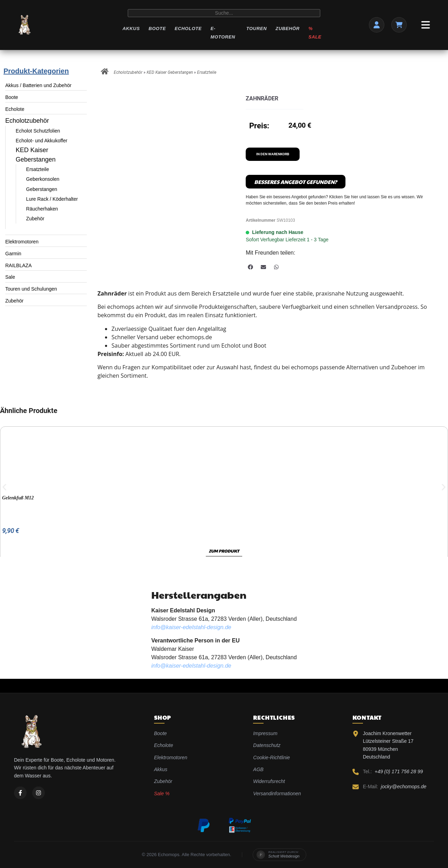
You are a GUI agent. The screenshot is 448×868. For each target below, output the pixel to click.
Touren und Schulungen (31, 289)
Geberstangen (42, 189)
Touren (257, 29)
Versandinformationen (277, 794)
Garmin (13, 254)
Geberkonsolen (43, 179)
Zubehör (288, 29)
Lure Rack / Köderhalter (52, 199)
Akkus (131, 29)
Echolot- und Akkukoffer (42, 141)
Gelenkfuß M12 (18, 498)
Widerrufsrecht (269, 781)
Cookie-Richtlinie (271, 757)
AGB (258, 769)
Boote (157, 29)
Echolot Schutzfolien (38, 131)
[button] (250, 267)
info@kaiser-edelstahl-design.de (191, 627)
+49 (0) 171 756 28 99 (399, 771)
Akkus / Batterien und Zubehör (38, 85)
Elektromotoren (22, 242)
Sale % (162, 794)
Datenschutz (267, 745)
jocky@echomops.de (404, 787)
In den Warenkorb (273, 154)
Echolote (188, 29)
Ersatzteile (38, 169)
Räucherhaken (42, 209)
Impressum (265, 733)
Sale (10, 277)
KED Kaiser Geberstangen (170, 72)
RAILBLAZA (18, 265)
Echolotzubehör (27, 121)
